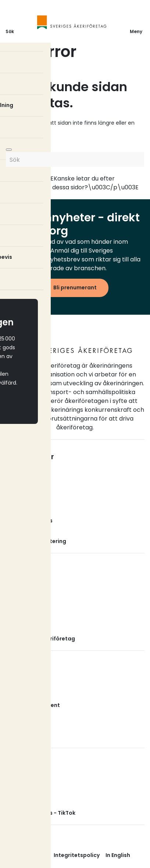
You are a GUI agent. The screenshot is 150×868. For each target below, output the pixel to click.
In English (118, 855)
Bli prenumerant (75, 287)
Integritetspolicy (77, 855)
